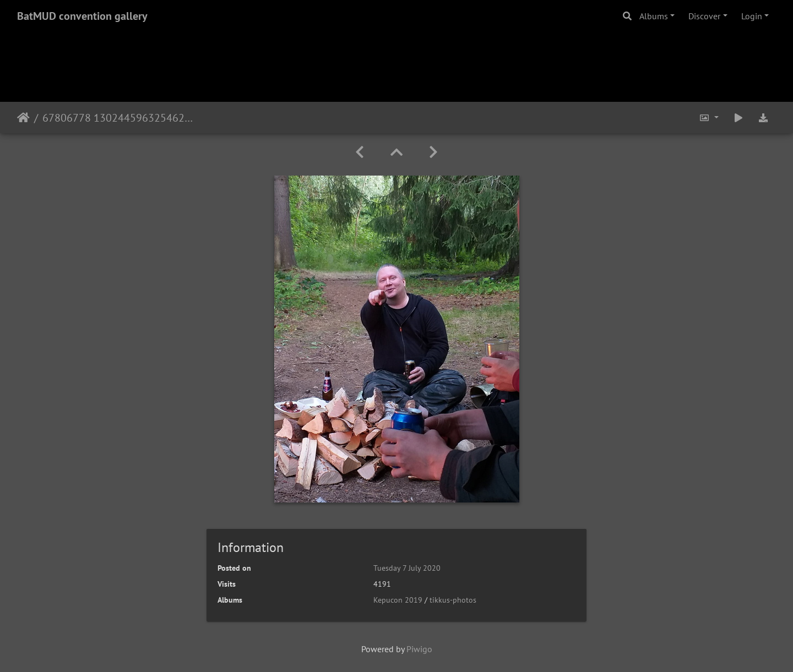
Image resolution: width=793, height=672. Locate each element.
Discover (704, 16)
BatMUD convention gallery (82, 16)
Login (752, 16)
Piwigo (419, 649)
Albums (654, 16)
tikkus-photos (453, 600)
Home (23, 118)
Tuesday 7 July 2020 (407, 568)
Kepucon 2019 (398, 600)
